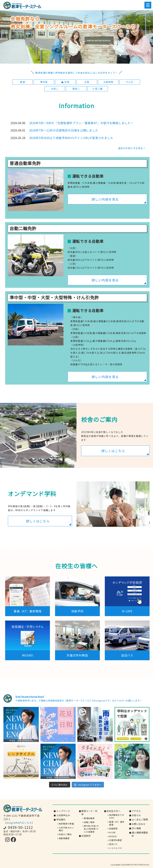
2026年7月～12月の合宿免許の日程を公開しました (64, 130)
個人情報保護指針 (140, 834)
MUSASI (113, 836)
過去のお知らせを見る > (132, 148)
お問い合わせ (139, 824)
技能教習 (113, 828)
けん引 (130, 82)
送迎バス (113, 844)
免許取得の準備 (66, 824)
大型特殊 (108, 82)
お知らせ (136, 815)
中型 (65, 82)
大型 (87, 82)
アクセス (136, 811)
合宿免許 (86, 836)
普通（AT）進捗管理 (117, 823)
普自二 (76, 89)
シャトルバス (116, 848)
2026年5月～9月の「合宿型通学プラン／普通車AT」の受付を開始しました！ (81, 123)
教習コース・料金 (89, 813)
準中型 (44, 82)
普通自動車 (89, 818)
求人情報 (136, 828)
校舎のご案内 (65, 834)
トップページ (63, 811)
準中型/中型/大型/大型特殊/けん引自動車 (91, 829)
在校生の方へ (113, 811)
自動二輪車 (89, 822)
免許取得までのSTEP (117, 816)
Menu (147, 5)
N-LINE (112, 832)
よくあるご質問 (140, 820)
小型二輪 (97, 89)
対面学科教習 (116, 840)
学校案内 (61, 820)
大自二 (55, 89)
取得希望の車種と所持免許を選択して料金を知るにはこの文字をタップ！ (76, 73)
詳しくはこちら (113, 451)
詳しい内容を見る (105, 199)
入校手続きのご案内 (66, 829)
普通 (22, 82)
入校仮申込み (63, 815)
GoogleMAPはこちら (19, 823)
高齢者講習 (64, 838)
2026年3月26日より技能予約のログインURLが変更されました (71, 138)
